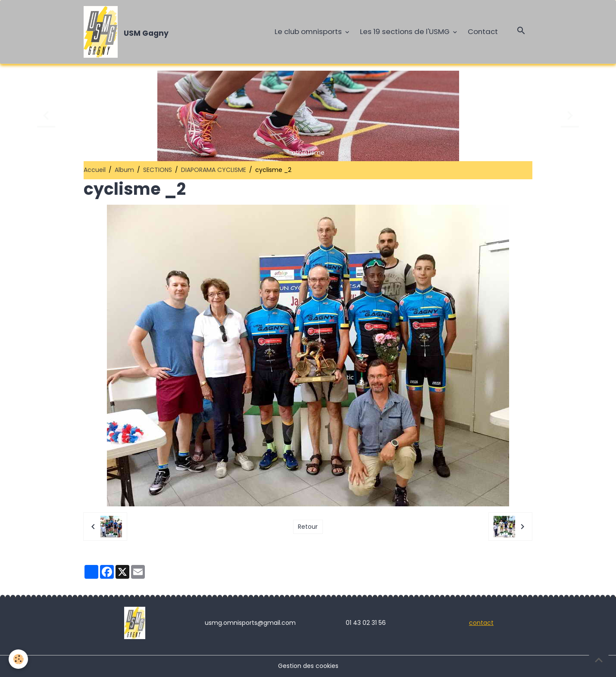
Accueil (95, 170)
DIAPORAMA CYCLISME (214, 170)
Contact (483, 31)
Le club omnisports (309, 31)
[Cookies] (18, 659)
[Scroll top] (599, 660)
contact (481, 623)
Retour (308, 527)
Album (124, 170)
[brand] (128, 32)
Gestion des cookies (308, 666)
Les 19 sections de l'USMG (406, 31)
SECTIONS (158, 170)
